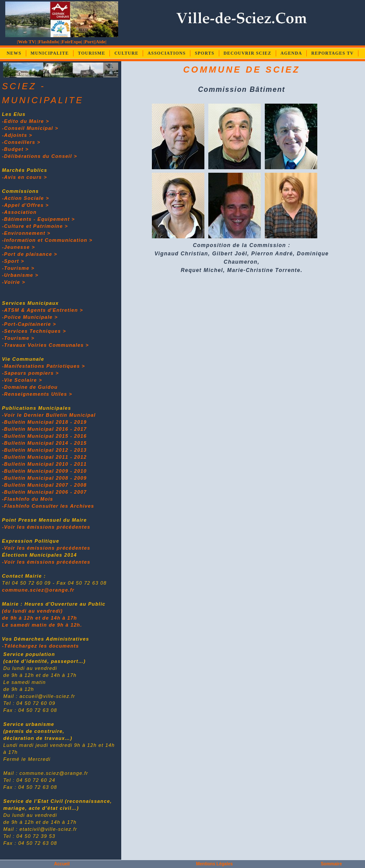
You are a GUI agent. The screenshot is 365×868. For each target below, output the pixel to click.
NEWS (14, 53)
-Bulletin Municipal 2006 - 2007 (45, 492)
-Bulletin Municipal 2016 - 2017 (45, 429)
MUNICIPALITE (50, 53)
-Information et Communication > (47, 240)
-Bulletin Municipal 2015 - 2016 (45, 436)
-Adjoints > (17, 135)
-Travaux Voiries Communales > (46, 345)
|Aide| (100, 42)
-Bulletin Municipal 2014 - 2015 (45, 443)
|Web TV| (27, 42)
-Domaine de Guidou (30, 387)
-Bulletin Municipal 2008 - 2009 (45, 478)
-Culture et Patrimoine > (35, 226)
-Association (19, 212)
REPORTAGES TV (332, 53)
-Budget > (16, 149)
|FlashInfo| (49, 42)
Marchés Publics (25, 170)
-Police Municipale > (30, 317)
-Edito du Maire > (26, 121)
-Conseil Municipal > (30, 128)
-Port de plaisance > (30, 254)
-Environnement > (26, 233)
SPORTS (205, 53)
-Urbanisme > (20, 275)
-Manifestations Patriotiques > (44, 366)
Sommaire (331, 864)
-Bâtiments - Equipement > (39, 219)
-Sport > (13, 261)
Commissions (21, 191)
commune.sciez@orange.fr (39, 590)
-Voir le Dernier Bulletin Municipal (49, 415)
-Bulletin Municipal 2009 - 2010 (45, 471)
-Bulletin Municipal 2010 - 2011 (45, 464)
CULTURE (126, 53)
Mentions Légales (214, 864)
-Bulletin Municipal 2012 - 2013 (45, 450)
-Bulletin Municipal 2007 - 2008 (45, 485)
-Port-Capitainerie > (29, 324)
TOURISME (91, 53)
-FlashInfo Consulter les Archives (48, 506)
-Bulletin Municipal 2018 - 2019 (45, 422)
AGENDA (291, 53)
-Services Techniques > (34, 331)
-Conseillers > (21, 142)
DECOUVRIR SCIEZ (247, 53)
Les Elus (14, 114)
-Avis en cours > (25, 177)
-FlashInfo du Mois (28, 499)
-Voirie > (14, 282)
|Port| (89, 42)
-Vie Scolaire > (22, 380)
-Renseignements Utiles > (37, 394)
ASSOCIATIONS (167, 53)
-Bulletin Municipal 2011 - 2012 (45, 457)
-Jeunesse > (19, 247)
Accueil (62, 864)
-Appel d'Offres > (26, 205)
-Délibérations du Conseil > (40, 156)
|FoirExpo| (72, 42)
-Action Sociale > (26, 198)
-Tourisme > (18, 268)
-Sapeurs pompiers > (31, 373)
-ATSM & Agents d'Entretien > (43, 310)
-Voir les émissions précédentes (46, 527)
